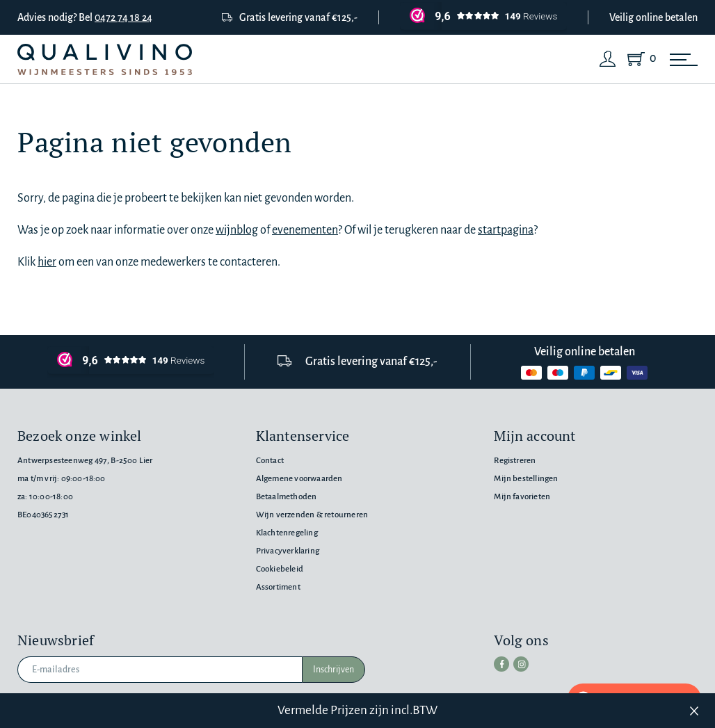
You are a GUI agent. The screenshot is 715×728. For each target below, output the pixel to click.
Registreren (515, 461)
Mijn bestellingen (526, 479)
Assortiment (278, 587)
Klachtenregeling (287, 533)
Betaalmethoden (287, 497)
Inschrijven (334, 670)
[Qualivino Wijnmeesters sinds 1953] (105, 59)
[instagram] (521, 664)
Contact (270, 461)
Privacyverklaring (288, 551)
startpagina (506, 230)
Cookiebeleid (280, 569)
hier (47, 262)
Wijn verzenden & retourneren (312, 515)
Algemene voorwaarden (299, 479)
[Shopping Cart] (639, 59)
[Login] (608, 59)
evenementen (305, 230)
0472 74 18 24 (123, 17)
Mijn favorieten (522, 497)
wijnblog (237, 230)
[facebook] (501, 664)
